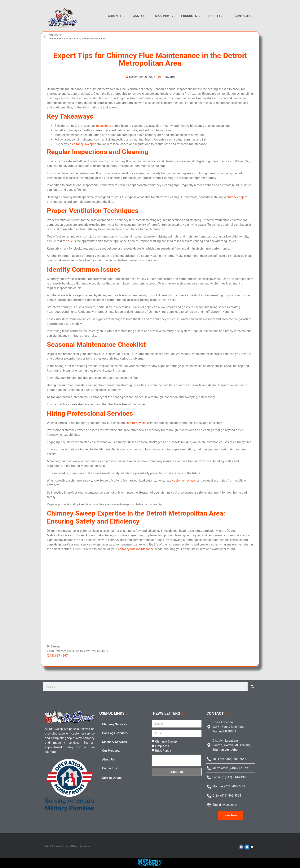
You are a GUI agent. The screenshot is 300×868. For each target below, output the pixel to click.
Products (191, 16)
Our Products (111, 751)
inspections (103, 126)
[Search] (252, 687)
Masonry (164, 16)
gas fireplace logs (150, 597)
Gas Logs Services (115, 733)
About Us (218, 16)
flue (70, 241)
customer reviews (184, 480)
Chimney (117, 16)
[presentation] (176, 761)
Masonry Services (115, 742)
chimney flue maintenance (136, 549)
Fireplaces (162, 746)
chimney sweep (136, 423)
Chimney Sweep (166, 742)
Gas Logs (140, 16)
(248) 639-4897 (57, 656)
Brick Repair (163, 751)
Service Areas (112, 778)
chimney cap (235, 197)
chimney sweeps (83, 144)
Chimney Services (115, 724)
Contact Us (244, 16)
